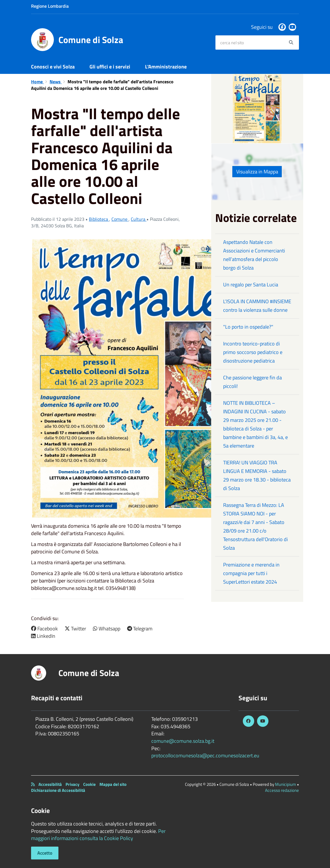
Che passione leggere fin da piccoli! (252, 382)
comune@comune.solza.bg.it (183, 741)
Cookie (89, 784)
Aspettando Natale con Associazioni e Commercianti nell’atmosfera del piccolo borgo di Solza (254, 255)
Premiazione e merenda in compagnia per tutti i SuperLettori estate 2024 (251, 573)
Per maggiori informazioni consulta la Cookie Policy (98, 835)
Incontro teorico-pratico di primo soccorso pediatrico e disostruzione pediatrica (253, 352)
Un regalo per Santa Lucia (251, 285)
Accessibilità (50, 784)
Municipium (286, 784)
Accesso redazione (282, 790)
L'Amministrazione (166, 67)
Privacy (73, 784)
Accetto (45, 853)
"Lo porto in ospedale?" (248, 327)
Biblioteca (99, 219)
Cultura (139, 219)
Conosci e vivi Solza (53, 67)
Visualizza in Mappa (257, 172)
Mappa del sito (113, 784)
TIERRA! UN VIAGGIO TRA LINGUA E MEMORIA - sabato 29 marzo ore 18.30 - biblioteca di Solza (257, 475)
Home (37, 82)
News (56, 82)
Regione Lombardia (50, 6)
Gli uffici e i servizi (110, 67)
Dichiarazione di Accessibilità (58, 790)
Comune (120, 219)
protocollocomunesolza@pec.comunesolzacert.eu (205, 755)
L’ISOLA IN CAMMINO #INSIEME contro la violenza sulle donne (257, 306)
